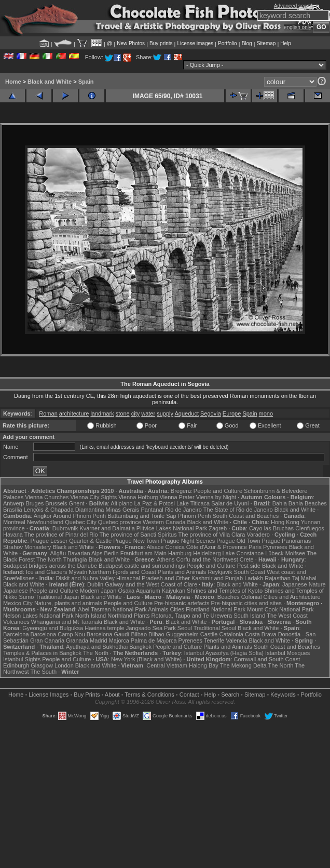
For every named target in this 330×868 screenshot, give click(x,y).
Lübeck (274, 553)
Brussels (56, 503)
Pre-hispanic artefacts (182, 603)
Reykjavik (220, 572)
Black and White (50, 82)
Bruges (35, 503)
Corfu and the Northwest (207, 559)
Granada (77, 640)
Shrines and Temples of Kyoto (225, 591)
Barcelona (16, 634)
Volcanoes (16, 622)
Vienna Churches (47, 497)
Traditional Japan (57, 597)
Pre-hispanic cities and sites (246, 603)
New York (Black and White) (146, 659)
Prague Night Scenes (188, 541)
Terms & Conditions (149, 695)
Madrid (99, 640)
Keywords (283, 695)
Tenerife (214, 640)
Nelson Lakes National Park (38, 616)
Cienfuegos (310, 528)
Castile (209, 634)
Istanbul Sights (22, 659)
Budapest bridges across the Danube (50, 566)
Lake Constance (243, 553)
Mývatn (78, 572)
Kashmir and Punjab (217, 578)
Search (230, 695)
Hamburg (180, 553)
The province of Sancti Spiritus (138, 535)
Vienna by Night (216, 497)
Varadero (258, 535)
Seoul (185, 628)
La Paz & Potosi (155, 503)
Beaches (229, 597)
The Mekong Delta (243, 665)
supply (165, 413)
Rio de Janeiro (183, 510)
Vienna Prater (177, 497)
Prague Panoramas (287, 541)
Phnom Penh (195, 516)
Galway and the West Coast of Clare (151, 584)
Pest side (249, 566)
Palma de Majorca (154, 640)
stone (123, 413)
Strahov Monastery (27, 547)
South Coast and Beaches (245, 516)
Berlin (111, 553)
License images (195, 43)
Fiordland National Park (216, 609)
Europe (232, 413)
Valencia (236, 640)
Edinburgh (16, 665)
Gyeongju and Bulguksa (53, 628)
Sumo (27, 597)
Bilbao (139, 634)
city (136, 413)
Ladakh (254, 578)
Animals (158, 609)
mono (266, 413)
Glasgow (42, 665)
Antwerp (13, 503)
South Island (249, 616)
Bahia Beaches (308, 503)
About (112, 695)
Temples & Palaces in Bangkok (42, 653)
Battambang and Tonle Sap (142, 516)
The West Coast (287, 616)
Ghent (77, 503)
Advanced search (294, 6)
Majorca (119, 640)
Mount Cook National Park (280, 609)
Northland (120, 616)
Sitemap (266, 43)
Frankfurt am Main (143, 553)
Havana (13, 535)
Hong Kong (285, 522)
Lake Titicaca (193, 503)
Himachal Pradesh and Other (153, 578)
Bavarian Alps (85, 553)
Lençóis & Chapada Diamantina (64, 510)
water (148, 413)
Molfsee (295, 553)
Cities (177, 609)
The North (49, 559)
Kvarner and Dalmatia (107, 528)
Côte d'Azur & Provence (217, 547)
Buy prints (161, 43)
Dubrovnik (65, 528)
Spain (86, 82)
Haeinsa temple (104, 628)
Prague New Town (136, 541)
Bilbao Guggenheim (174, 634)
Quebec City (81, 522)
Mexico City (18, 603)
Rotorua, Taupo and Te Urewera (192, 616)
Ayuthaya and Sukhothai (97, 647)
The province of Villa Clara (212, 535)
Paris (255, 547)
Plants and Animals (182, 572)
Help (286, 43)
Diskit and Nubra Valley (86, 578)
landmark (102, 413)
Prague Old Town (238, 541)
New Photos (131, 43)
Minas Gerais (123, 510)
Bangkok (140, 647)
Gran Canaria (47, 640)
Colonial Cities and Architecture (281, 597)
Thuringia (75, 559)
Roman (48, 413)
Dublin (95, 584)
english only (298, 27)
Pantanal (152, 510)
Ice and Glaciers (46, 572)
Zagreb (218, 528)
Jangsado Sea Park (151, 628)
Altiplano (121, 503)
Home (13, 82)
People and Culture (218, 491)
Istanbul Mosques (287, 653)
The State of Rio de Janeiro (238, 510)
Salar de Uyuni (230, 503)
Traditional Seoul (215, 628)
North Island (91, 616)
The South (43, 672)
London (64, 665)
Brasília (13, 510)
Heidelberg (207, 553)
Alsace (155, 547)
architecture (74, 413)
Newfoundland (45, 522)
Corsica (175, 547)
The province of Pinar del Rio (61, 535)
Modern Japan (98, 591)
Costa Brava (261, 634)
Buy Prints (87, 695)
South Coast (250, 572)
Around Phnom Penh (79, 516)
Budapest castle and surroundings (142, 566)
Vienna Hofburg (138, 497)
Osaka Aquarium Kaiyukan (152, 591)
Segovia (211, 413)
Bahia (280, 503)
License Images (49, 695)
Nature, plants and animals (68, 603)
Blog (247, 43)
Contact (189, 695)
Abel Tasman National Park (112, 609)
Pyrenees (275, 547)
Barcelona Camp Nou (58, 634)
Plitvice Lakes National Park (172, 528)
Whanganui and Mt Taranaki (67, 622)
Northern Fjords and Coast (122, 572)
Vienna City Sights (93, 497)
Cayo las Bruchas (271, 528)
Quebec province (120, 522)
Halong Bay (204, 665)
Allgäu (58, 553)
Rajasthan (278, 578)
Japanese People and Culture (41, 591)
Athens (166, 559)
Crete (247, 559)
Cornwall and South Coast (267, 659)
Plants (142, 616)
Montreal (14, 522)
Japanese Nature (304, 584)
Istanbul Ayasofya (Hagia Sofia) (224, 653)
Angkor (43, 516)
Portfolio (228, 43)
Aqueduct (186, 413)
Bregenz (181, 491)
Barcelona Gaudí (108, 634)
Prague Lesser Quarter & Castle (71, 541)
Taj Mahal (304, 578)
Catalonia (231, 634)
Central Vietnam (167, 665)
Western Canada (164, 522)
